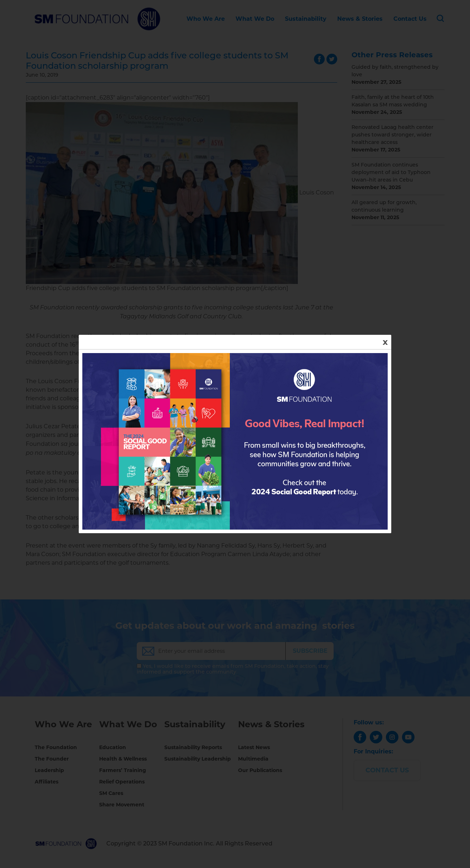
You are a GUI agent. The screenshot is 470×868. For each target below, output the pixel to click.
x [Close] (385, 342)
